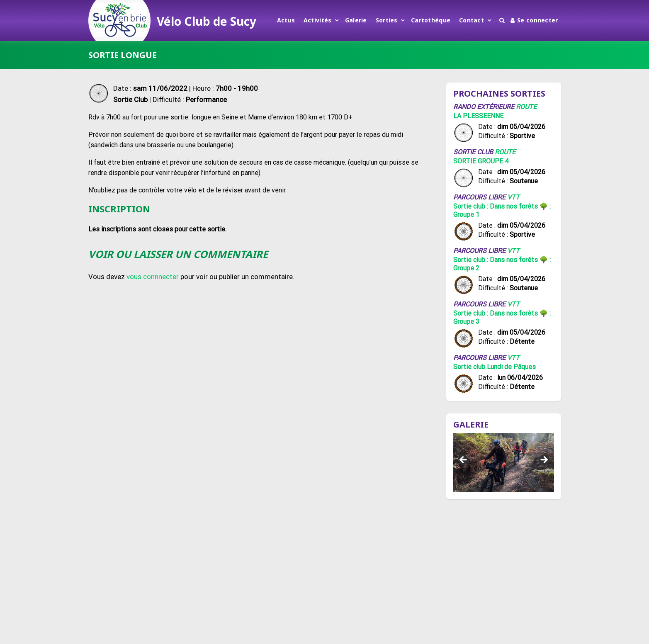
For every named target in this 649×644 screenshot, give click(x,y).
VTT (513, 197)
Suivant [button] (544, 460)
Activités (318, 20)
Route (526, 107)
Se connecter (534, 20)
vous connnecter (153, 277)
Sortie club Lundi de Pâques (495, 367)
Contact (472, 20)
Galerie (356, 20)
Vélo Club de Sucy (207, 21)
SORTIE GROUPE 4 (481, 161)
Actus (286, 20)
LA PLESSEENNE (478, 116)
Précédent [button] (464, 460)
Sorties (387, 20)
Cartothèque (431, 20)
